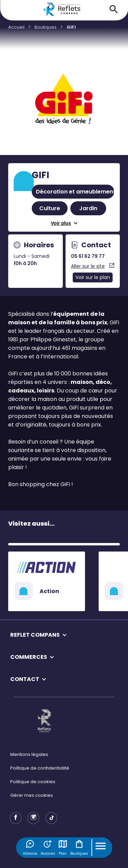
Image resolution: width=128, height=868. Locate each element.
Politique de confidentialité (40, 768)
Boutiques (79, 848)
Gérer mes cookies (32, 795)
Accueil (16, 27)
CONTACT (25, 679)
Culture (50, 208)
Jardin (88, 208)
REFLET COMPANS (35, 635)
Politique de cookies (33, 782)
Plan (63, 848)
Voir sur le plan (93, 277)
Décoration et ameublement (76, 192)
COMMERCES (29, 657)
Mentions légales (29, 754)
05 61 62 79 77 (88, 256)
